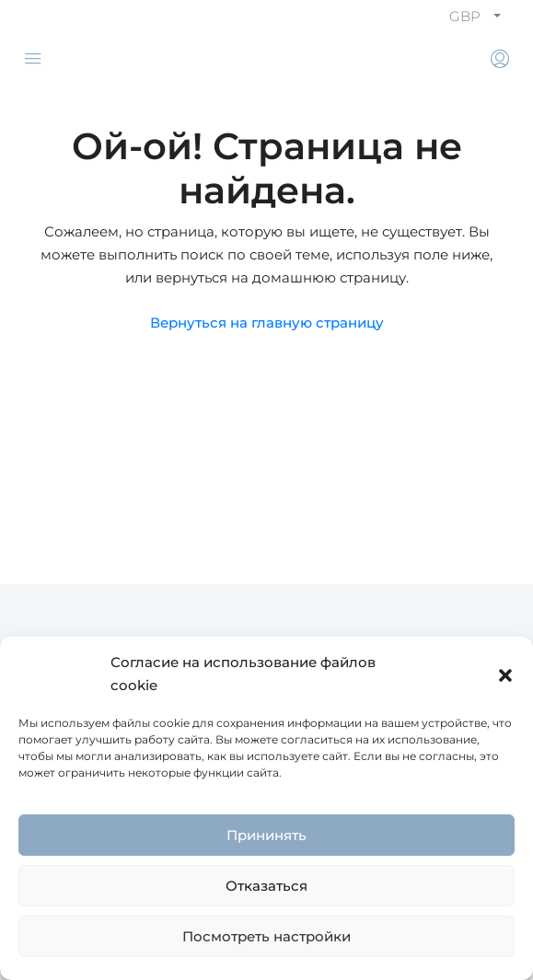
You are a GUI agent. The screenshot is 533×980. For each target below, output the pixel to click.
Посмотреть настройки (266, 936)
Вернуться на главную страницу (267, 323)
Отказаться (266, 886)
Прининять (266, 835)
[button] (505, 674)
